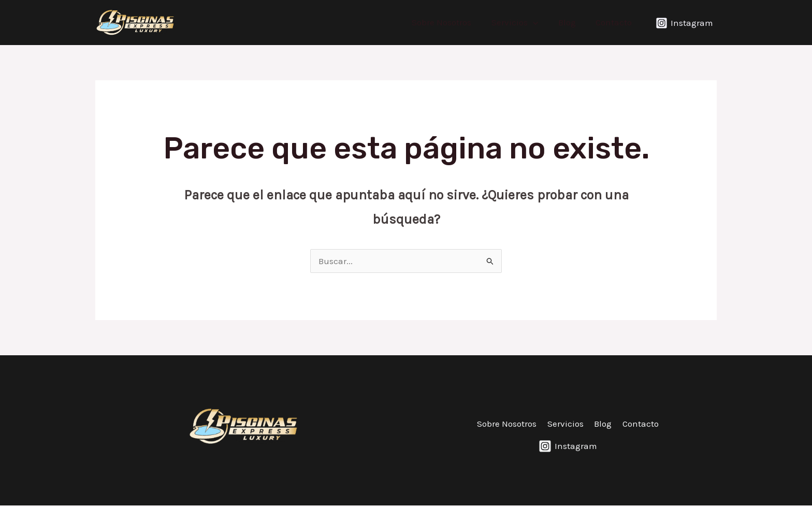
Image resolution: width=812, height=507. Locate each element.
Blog (570, 22)
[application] (539, 22)
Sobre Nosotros (450, 22)
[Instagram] (684, 23)
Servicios (520, 22)
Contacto (615, 22)
